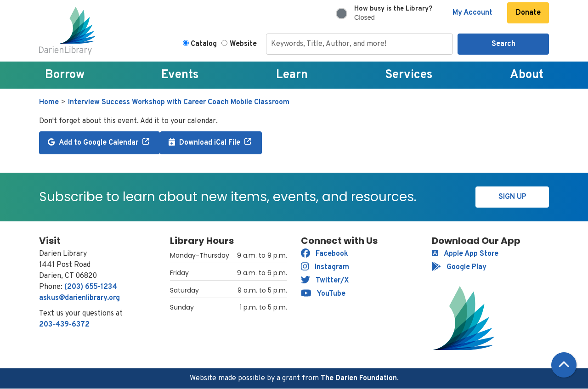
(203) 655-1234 (91, 287)
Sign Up (512, 197)
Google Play (459, 267)
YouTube (323, 294)
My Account (472, 13)
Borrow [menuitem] (65, 75)
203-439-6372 (64, 325)
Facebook (325, 254)
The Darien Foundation (359, 378)
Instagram (325, 267)
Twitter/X (325, 281)
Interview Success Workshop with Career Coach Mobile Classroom (179, 102)
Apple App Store (465, 254)
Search (503, 44)
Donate (528, 13)
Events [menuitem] (180, 75)
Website (243, 44)
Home (49, 102)
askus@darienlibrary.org (79, 298)
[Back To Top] (564, 365)
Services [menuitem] (409, 75)
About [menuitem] (527, 75)
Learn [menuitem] (292, 75)
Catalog (204, 44)
